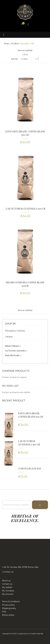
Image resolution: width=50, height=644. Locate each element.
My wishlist (7, 587)
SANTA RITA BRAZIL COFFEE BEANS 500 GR (25, 133)
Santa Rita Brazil (13, 355)
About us (6, 581)
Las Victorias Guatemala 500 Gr (26, 209)
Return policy (8, 615)
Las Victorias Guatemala (16, 351)
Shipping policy (9, 608)
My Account (8, 594)
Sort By (14, 59)
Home (7, 44)
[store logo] (25, 12)
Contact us (8, 572)
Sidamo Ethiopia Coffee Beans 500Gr (25, 284)
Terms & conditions (11, 601)
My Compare (8, 591)
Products (15, 44)
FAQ (4, 612)
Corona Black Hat (30, 469)
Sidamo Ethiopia (13, 346)
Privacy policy (8, 605)
